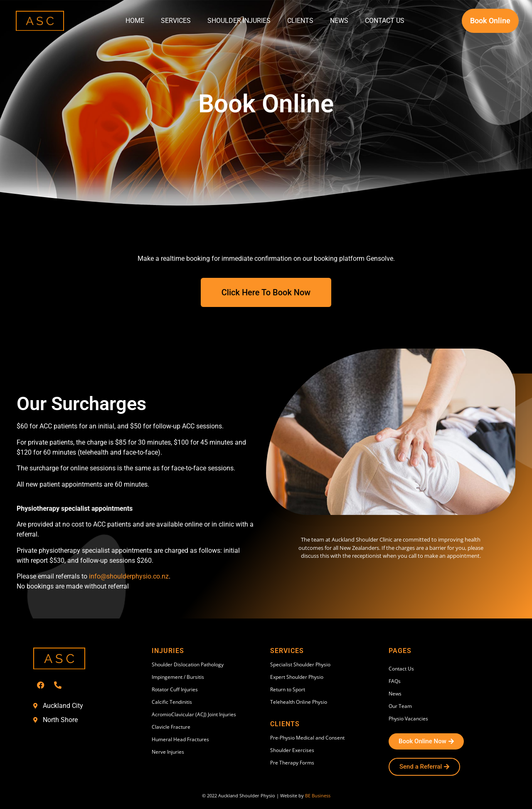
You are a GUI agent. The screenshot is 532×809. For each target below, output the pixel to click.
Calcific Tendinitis (172, 702)
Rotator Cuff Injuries (175, 689)
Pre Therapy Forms (292, 763)
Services (176, 21)
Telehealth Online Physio (299, 702)
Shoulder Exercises (292, 750)
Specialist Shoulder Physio (300, 664)
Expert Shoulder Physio (297, 677)
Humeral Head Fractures (180, 739)
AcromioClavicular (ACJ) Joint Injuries (194, 714)
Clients (300, 21)
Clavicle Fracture (171, 727)
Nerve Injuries (168, 752)
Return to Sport (288, 689)
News (339, 21)
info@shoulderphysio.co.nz (129, 576)
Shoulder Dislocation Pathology (188, 664)
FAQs (395, 681)
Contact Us (385, 21)
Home (135, 21)
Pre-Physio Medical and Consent (307, 738)
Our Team (400, 706)
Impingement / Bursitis (178, 677)
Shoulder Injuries (239, 21)
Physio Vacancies (408, 719)
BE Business (318, 795)
